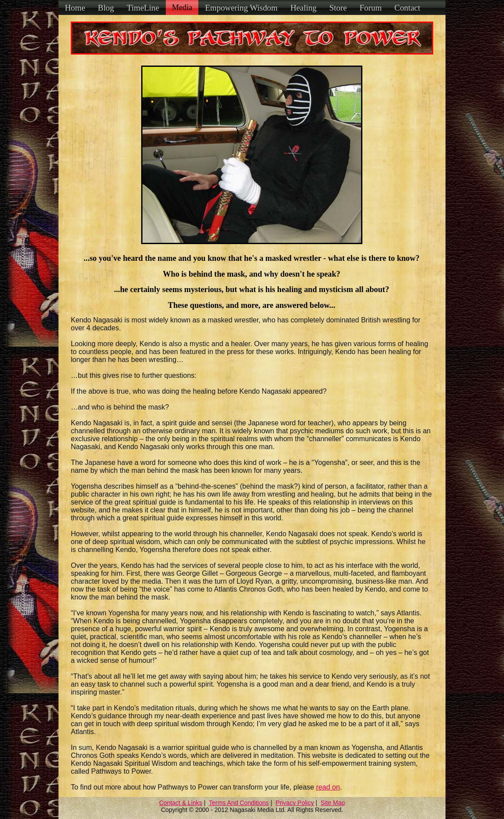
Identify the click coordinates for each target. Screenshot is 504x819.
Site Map (333, 803)
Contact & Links (181, 803)
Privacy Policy (295, 803)
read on (328, 787)
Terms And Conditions (239, 803)
